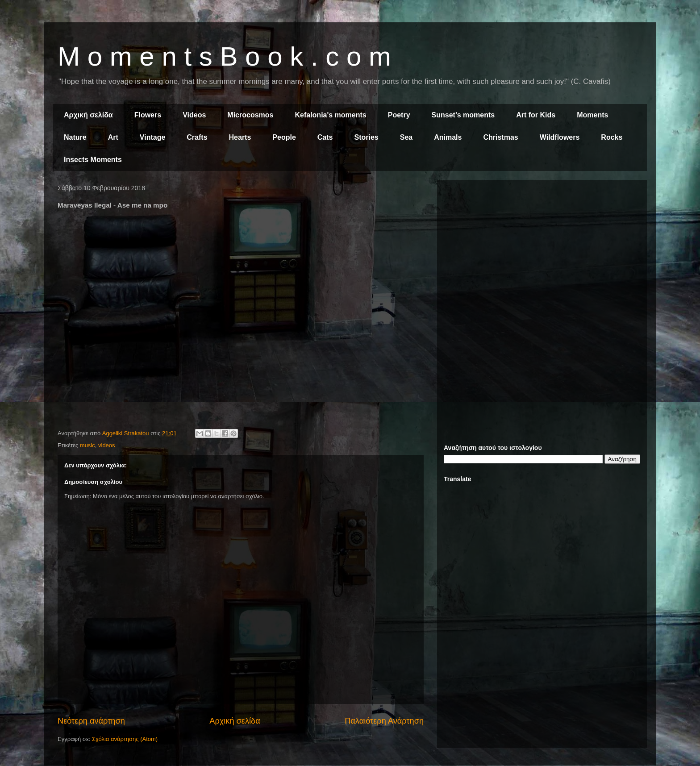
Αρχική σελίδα (88, 115)
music (87, 445)
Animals (448, 137)
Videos (194, 115)
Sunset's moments (463, 115)
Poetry (399, 115)
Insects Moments (93, 160)
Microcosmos (250, 115)
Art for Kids (536, 115)
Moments (592, 115)
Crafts (197, 137)
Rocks (612, 137)
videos (107, 445)
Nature (75, 137)
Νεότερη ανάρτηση (91, 721)
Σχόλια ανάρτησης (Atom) (125, 739)
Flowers (148, 115)
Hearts (240, 137)
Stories (367, 137)
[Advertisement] (542, 249)
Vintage (153, 137)
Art (113, 137)
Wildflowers (560, 137)
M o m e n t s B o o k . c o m (224, 56)
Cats (325, 137)
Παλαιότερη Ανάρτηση (384, 721)
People (284, 137)
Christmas (500, 137)
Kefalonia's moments (330, 115)
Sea (406, 137)
